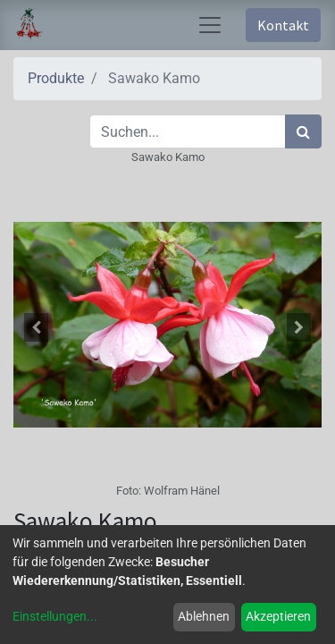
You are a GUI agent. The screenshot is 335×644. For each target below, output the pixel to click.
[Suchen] (303, 131)
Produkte (56, 78)
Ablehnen (204, 616)
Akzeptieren (278, 616)
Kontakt (283, 25)
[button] (37, 327)
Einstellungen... (55, 616)
